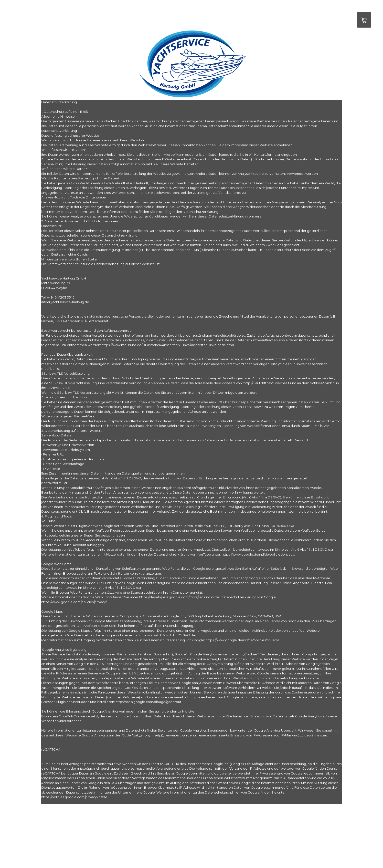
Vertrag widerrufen (143, 857)
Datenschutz (106, 857)
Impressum (47, 857)
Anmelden (337, 861)
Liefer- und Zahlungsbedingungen (76, 857)
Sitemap (121, 857)
